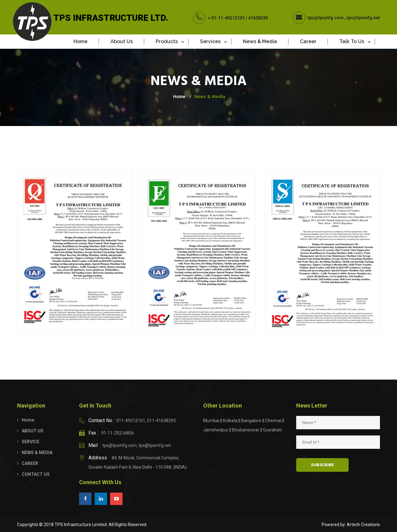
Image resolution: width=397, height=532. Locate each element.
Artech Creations (363, 525)
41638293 (258, 18)
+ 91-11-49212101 (226, 18)
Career (308, 41)
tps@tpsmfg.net (363, 18)
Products (167, 41)
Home (80, 41)
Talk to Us (352, 41)
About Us (122, 41)
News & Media (260, 41)
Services (210, 41)
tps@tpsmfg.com (326, 18)
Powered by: (334, 525)
